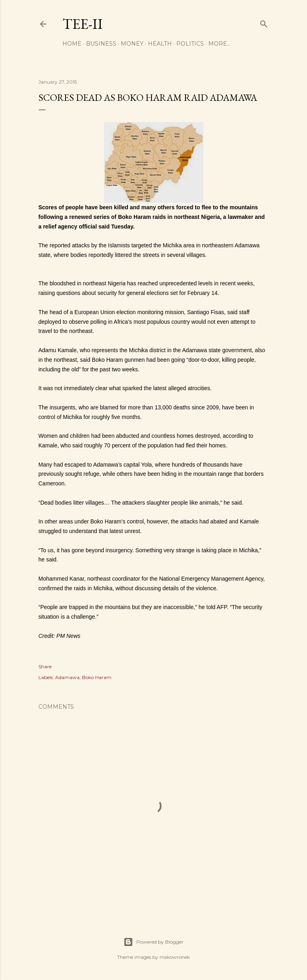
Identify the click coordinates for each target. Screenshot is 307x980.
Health (160, 44)
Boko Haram (97, 677)
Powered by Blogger (153, 942)
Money (132, 44)
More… (219, 44)
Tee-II (83, 24)
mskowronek (175, 957)
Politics (190, 44)
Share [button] (45, 666)
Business (101, 44)
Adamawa (67, 677)
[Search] (264, 22)
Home (72, 44)
